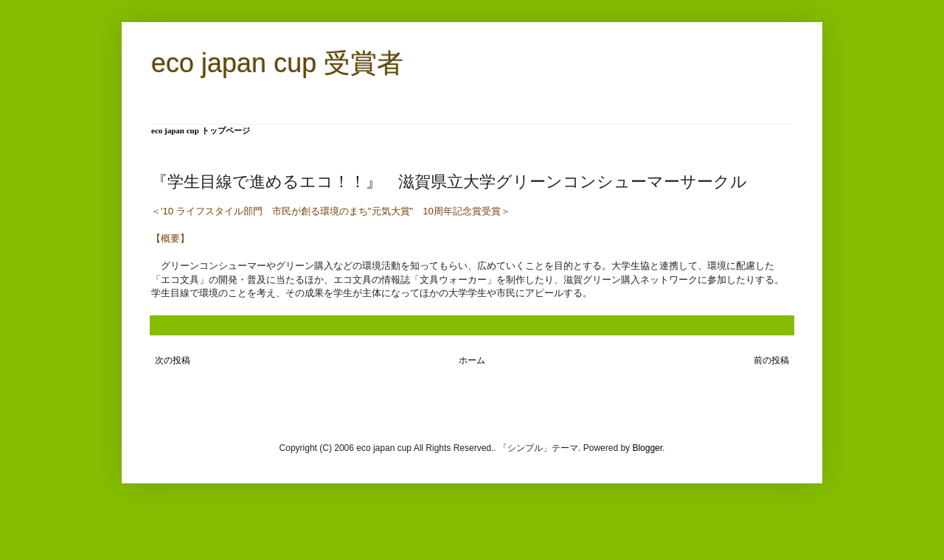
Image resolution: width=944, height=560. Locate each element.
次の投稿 (173, 360)
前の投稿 (771, 360)
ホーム (472, 360)
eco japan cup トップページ (201, 130)
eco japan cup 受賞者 (277, 63)
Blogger (647, 448)
